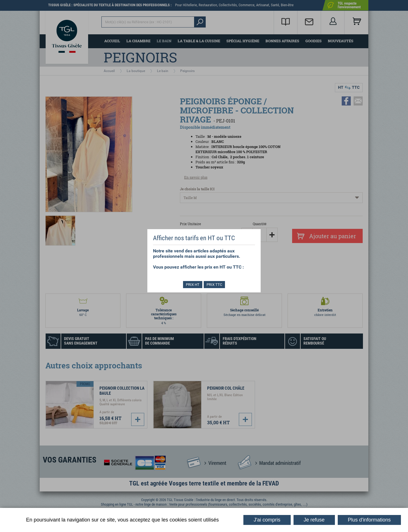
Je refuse (314, 520)
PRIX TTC (215, 285)
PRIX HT (192, 285)
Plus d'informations (369, 520)
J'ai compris (267, 520)
